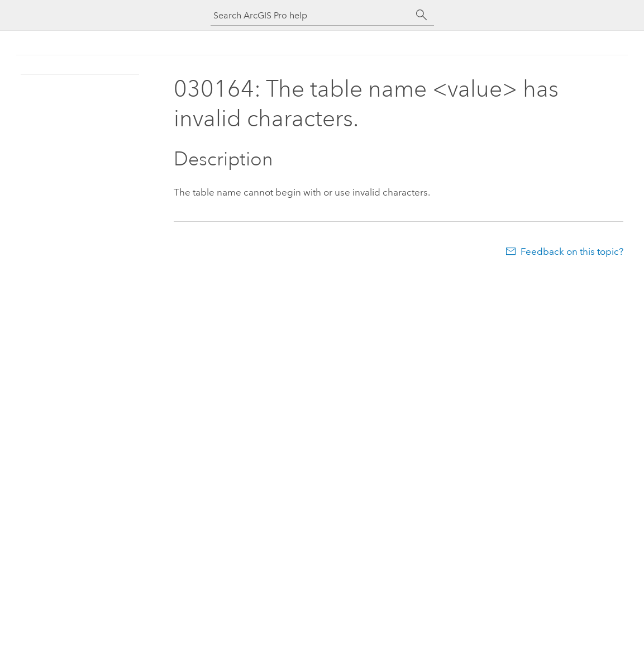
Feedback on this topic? (572, 251)
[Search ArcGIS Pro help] (311, 15)
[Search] (422, 15)
